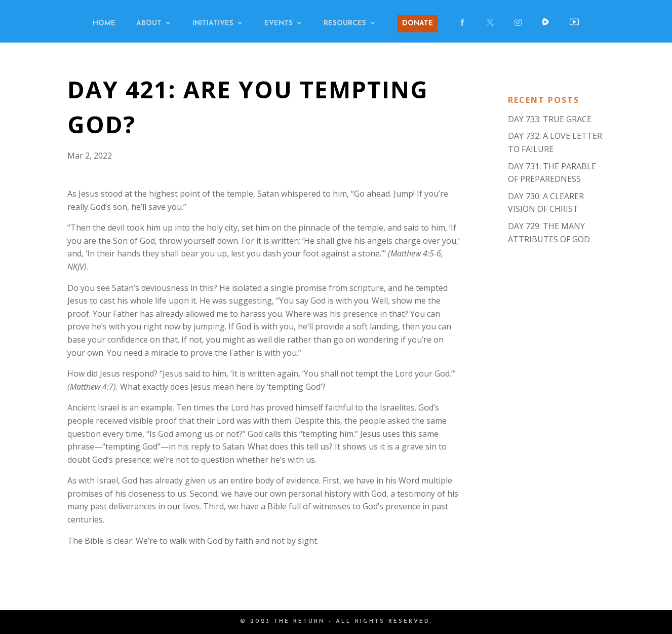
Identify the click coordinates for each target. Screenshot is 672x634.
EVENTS (279, 24)
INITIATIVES (213, 24)
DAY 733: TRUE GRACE (550, 119)
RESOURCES (345, 24)
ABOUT (149, 24)
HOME (104, 24)
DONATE (418, 24)
